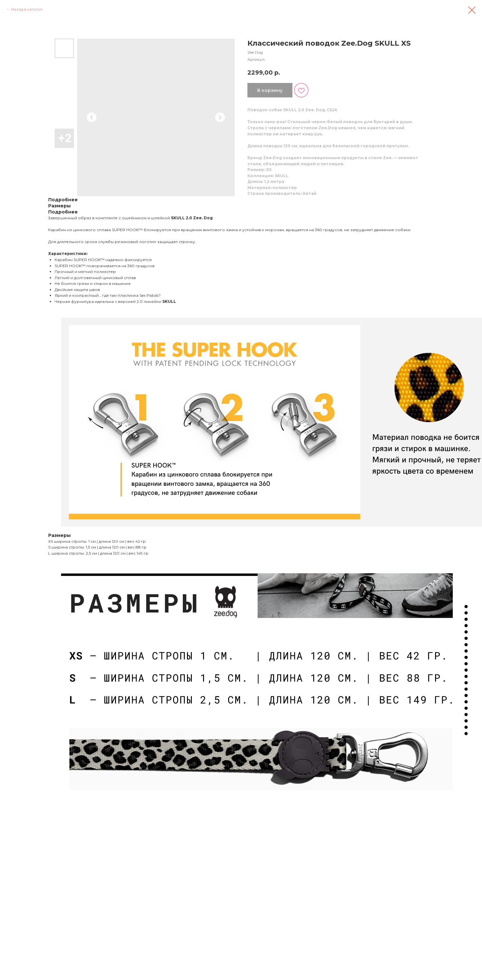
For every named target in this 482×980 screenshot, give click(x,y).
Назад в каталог (27, 9)
